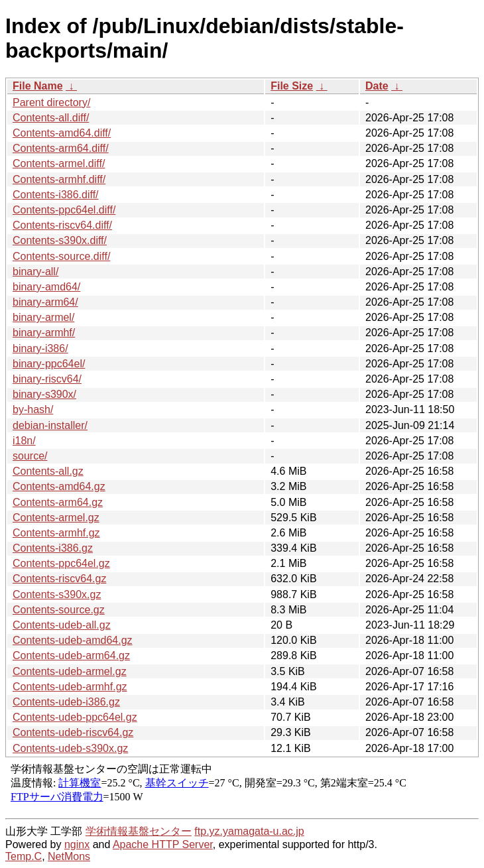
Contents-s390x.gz (57, 594)
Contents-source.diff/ (61, 256)
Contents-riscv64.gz (59, 579)
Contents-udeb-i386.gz (66, 702)
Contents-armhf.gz (56, 533)
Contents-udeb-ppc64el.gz (75, 717)
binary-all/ (35, 272)
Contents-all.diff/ (51, 118)
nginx (77, 844)
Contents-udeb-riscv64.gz (73, 732)
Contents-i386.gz (53, 548)
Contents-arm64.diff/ (61, 148)
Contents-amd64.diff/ (62, 133)
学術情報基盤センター (139, 831)
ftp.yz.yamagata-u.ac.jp (249, 831)
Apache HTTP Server (163, 844)
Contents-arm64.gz (58, 502)
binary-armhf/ (44, 333)
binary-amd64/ (46, 287)
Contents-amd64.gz (59, 486)
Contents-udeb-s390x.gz (70, 748)
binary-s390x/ (44, 394)
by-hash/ (33, 409)
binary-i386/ (40, 348)
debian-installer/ (50, 425)
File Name (38, 86)
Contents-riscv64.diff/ (62, 225)
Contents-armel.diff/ (59, 163)
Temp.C (24, 856)
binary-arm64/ (45, 302)
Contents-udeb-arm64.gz (71, 655)
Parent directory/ (51, 102)
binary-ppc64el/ (49, 364)
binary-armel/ (43, 317)
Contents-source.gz (59, 610)
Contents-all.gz (48, 471)
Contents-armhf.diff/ (59, 179)
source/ (30, 456)
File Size (292, 86)
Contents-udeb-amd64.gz (73, 640)
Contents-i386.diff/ (56, 195)
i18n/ (24, 441)
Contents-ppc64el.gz (61, 563)
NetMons (69, 856)
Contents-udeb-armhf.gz (70, 687)
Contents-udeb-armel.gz (70, 671)
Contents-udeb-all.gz (62, 625)
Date (377, 86)
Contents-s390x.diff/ (60, 240)
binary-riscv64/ (47, 379)
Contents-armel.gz (56, 518)
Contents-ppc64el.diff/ (64, 210)
